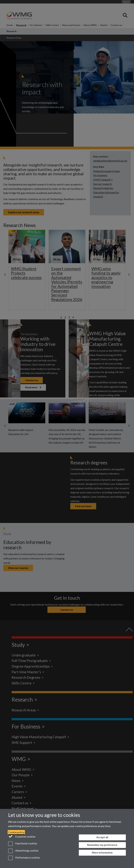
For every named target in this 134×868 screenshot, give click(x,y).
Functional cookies (23, 844)
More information (102, 853)
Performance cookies (24, 858)
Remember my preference (102, 845)
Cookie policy (16, 832)
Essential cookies (22, 836)
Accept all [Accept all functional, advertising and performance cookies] (102, 837)
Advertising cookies (23, 851)
